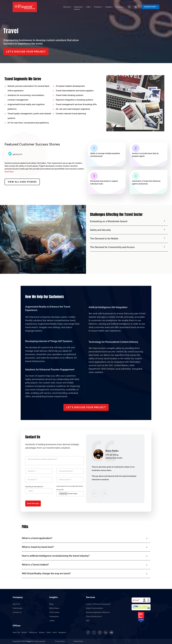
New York (16, 632)
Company (120, 7)
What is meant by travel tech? (38, 547)
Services (68, 7)
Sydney (42, 632)
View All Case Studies (22, 182)
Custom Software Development (98, 604)
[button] (129, 221)
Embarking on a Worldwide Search (109, 221)
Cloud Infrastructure (94, 616)
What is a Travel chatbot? (35, 565)
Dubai (48, 632)
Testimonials (17, 608)
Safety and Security (100, 230)
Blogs (51, 604)
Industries (79, 7)
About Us (16, 604)
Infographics (54, 616)
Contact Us (17, 612)
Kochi (55, 632)
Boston (24, 632)
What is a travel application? (37, 538)
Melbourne (33, 632)
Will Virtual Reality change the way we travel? (46, 573)
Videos (52, 621)
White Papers (54, 608)
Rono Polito (112, 451)
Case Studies (54, 612)
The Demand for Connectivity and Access (112, 247)
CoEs (89, 7)
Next (104, 493)
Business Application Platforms (98, 612)
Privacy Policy (60, 641)
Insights (109, 7)
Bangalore (62, 632)
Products (99, 7)
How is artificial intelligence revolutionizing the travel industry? (56, 556)
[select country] (137, 7)
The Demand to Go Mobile (104, 239)
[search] (129, 7)
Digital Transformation (94, 608)
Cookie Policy (78, 641)
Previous (95, 493)
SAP (88, 621)
